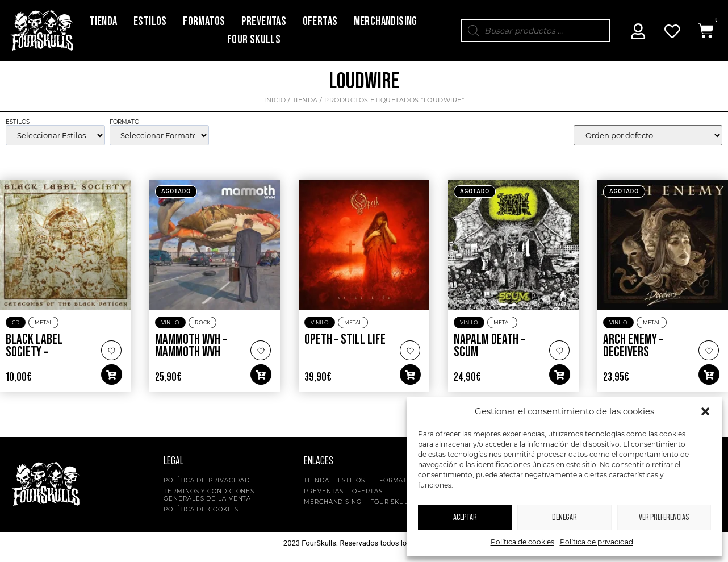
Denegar (564, 517)
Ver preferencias (664, 517)
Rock (202, 322)
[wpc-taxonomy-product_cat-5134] (55, 135)
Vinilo (170, 322)
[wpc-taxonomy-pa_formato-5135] (159, 135)
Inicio (275, 100)
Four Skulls (254, 39)
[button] (705, 411)
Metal (43, 322)
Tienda (103, 21)
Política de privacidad (597, 542)
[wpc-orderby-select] (648, 135)
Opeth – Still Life (345, 340)
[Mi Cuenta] (638, 31)
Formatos (204, 21)
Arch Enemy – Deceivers (633, 346)
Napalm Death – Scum (489, 346)
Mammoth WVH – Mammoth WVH (191, 346)
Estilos (150, 21)
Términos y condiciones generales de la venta (209, 495)
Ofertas (320, 21)
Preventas (264, 21)
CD (16, 322)
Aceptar (465, 517)
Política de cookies (522, 542)
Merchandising (386, 21)
